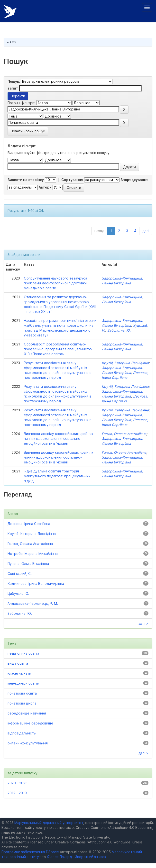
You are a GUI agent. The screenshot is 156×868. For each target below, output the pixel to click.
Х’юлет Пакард (59, 857)
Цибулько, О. (18, 593)
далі (146, 231)
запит (13, 88)
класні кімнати (19, 673)
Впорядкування (134, 180)
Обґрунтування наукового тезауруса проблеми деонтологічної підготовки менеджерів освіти (55, 283)
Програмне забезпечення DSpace (30, 852)
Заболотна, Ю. (119, 330)
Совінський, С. (20, 574)
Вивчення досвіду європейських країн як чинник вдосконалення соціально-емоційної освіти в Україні (59, 439)
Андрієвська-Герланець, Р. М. (33, 603)
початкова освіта (22, 693)
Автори (45, 187)
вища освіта (18, 663)
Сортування (72, 180)
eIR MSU (12, 42)
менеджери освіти (23, 683)
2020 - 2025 (18, 783)
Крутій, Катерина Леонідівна (125, 363)
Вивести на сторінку (26, 180)
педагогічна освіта (23, 653)
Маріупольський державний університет (49, 823)
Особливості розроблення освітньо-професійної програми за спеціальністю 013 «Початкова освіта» (58, 349)
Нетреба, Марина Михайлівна (33, 554)
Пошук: (14, 81)
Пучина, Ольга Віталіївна (28, 564)
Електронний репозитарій (10, 12)
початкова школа (22, 703)
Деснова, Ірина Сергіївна (29, 524)
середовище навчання (27, 713)
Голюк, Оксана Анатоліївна (124, 434)
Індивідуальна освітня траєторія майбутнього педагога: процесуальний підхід (57, 476)
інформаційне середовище (30, 723)
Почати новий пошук (28, 131)
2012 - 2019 (17, 793)
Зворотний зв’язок (91, 857)
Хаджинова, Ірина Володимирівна (36, 583)
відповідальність (22, 733)
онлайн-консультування (28, 743)
